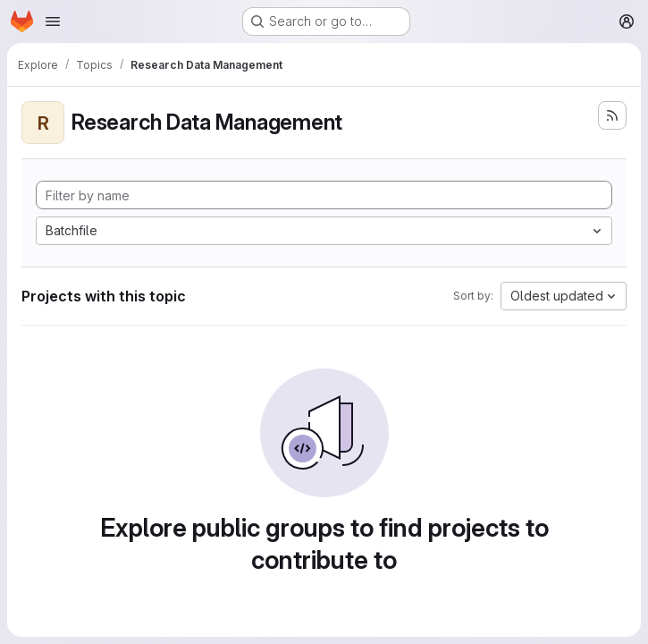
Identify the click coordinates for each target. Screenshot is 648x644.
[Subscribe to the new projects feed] (612, 115)
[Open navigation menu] (53, 21)
